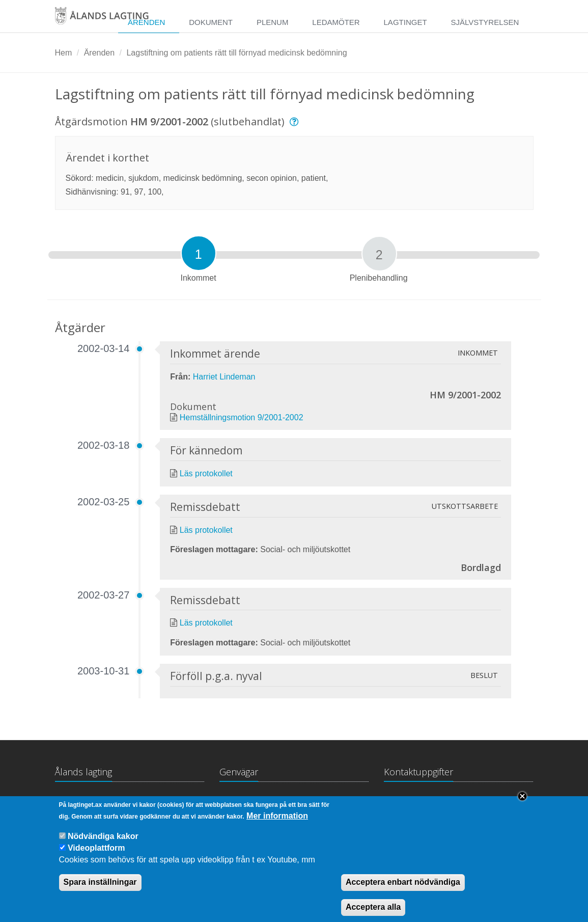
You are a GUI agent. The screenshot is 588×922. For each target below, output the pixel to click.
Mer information (277, 825)
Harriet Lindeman (224, 377)
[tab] (199, 253)
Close (522, 806)
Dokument (211, 22)
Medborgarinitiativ (333, 802)
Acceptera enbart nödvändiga (403, 892)
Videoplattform (96, 858)
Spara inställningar (100, 892)
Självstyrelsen (485, 22)
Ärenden (100, 53)
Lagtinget (405, 22)
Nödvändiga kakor (103, 846)
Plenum (273, 22)
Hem (64, 53)
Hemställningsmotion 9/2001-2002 (242, 417)
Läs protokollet (206, 473)
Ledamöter (336, 22)
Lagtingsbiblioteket (253, 802)
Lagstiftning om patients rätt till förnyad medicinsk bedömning (236, 53)
